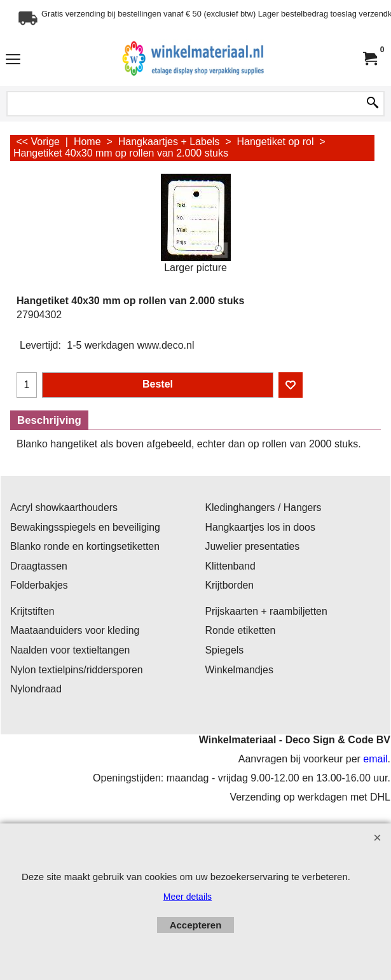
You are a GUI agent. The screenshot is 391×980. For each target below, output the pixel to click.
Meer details (188, 897)
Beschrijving (49, 420)
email (375, 759)
